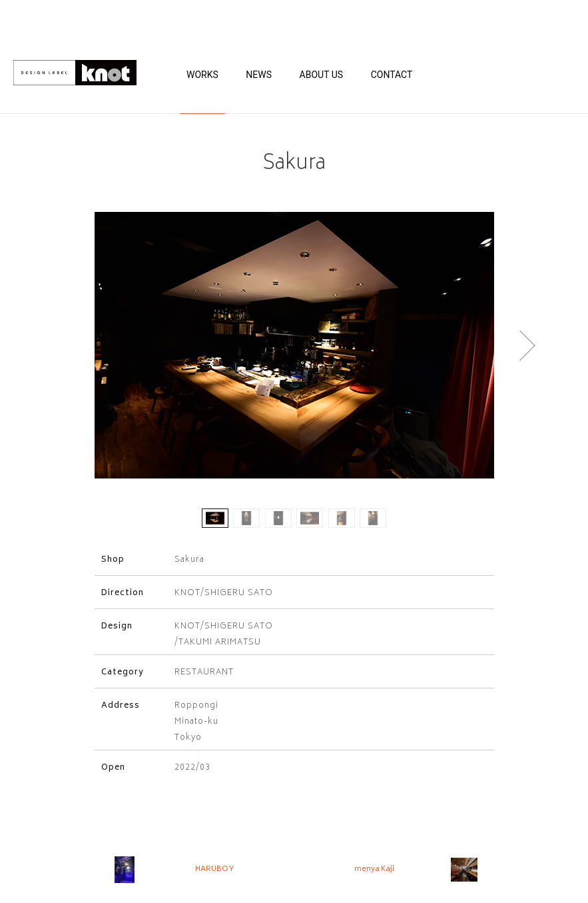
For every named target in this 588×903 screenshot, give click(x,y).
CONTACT (392, 75)
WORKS (202, 75)
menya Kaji (374, 869)
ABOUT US (322, 75)
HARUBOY (214, 869)
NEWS (259, 75)
